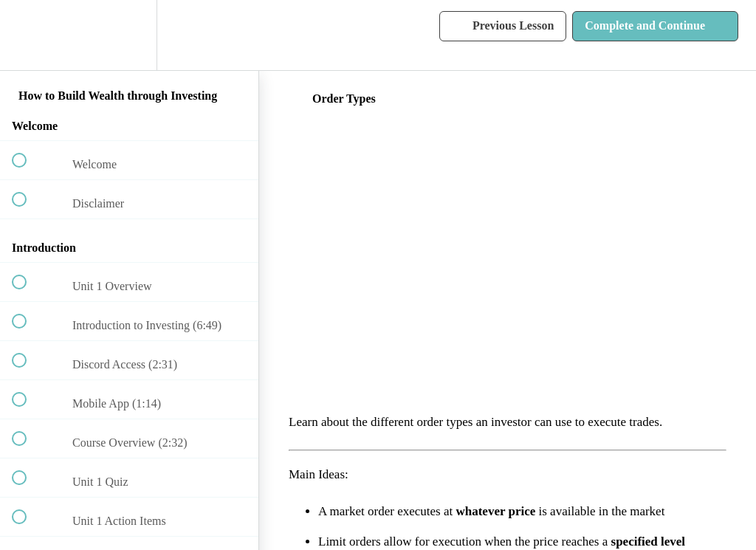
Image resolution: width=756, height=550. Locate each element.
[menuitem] (129, 35)
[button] (27, 35)
